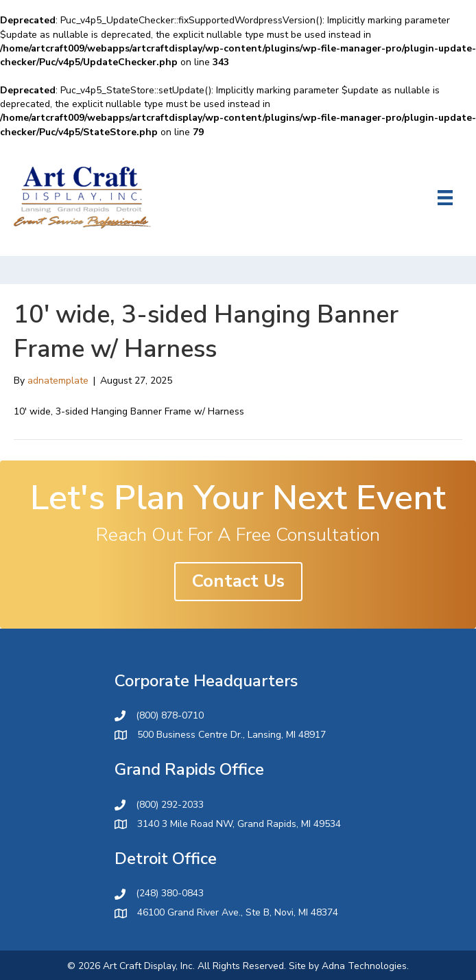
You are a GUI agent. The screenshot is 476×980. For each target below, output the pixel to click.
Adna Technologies (364, 966)
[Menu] (445, 198)
